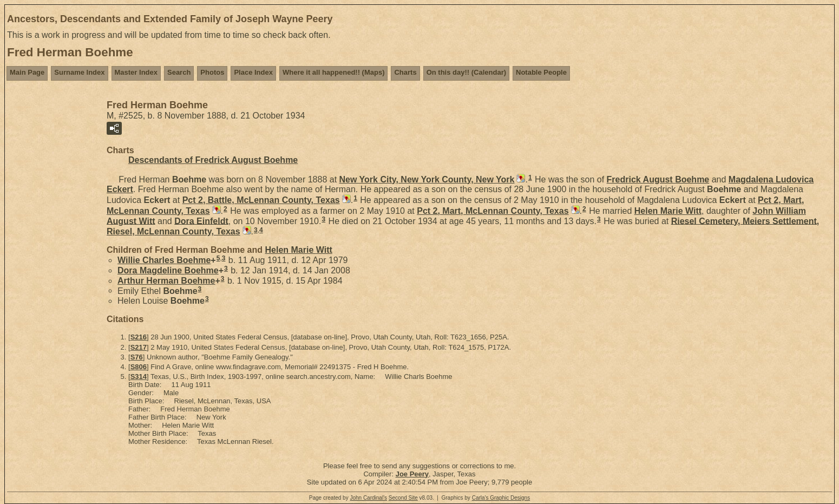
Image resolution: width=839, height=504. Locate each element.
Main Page (27, 72)
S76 (137, 357)
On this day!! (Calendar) (466, 72)
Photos (212, 72)
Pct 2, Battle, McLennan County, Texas (261, 200)
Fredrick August (658, 179)
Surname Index (79, 72)
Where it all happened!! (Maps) (334, 72)
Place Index (253, 72)
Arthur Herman (166, 281)
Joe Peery (412, 474)
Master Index (136, 72)
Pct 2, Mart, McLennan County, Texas (493, 211)
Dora (201, 221)
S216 (139, 337)
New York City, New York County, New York (427, 179)
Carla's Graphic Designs (501, 498)
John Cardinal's (368, 498)
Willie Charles (164, 260)
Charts (405, 72)
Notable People (541, 72)
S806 (139, 367)
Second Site (403, 498)
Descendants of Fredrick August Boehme (213, 160)
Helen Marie (668, 211)
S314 (139, 377)
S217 (139, 347)
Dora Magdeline (168, 270)
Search (179, 72)
